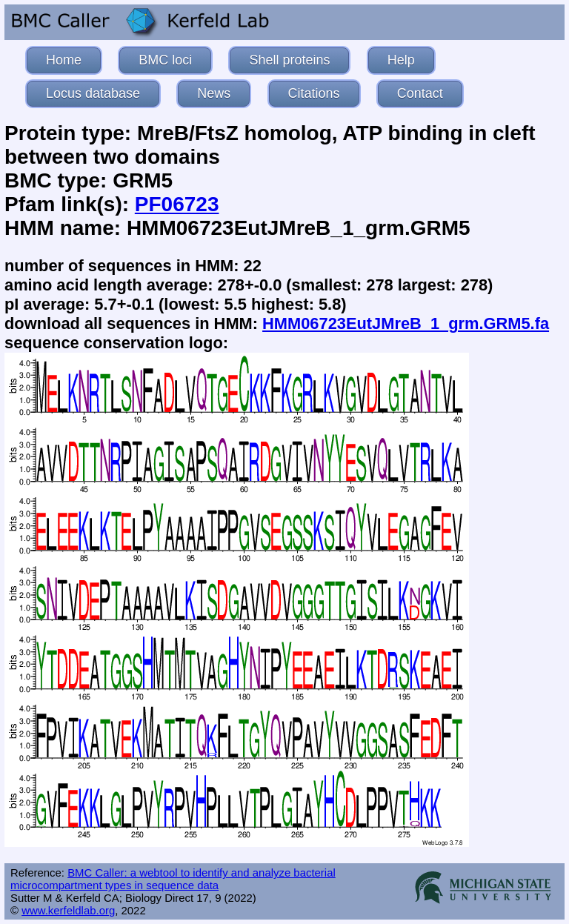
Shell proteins (289, 60)
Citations (314, 93)
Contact (420, 93)
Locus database (93, 93)
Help (401, 60)
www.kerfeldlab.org (68, 910)
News (214, 93)
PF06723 (177, 204)
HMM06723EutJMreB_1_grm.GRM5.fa (406, 323)
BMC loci (165, 60)
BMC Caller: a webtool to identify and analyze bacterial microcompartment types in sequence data (173, 879)
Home (64, 60)
